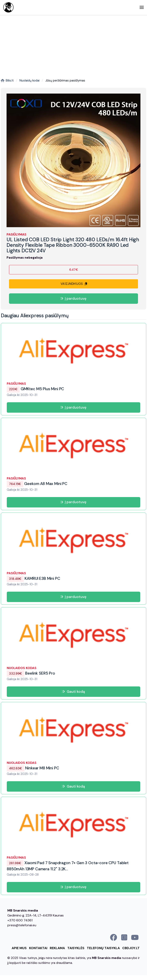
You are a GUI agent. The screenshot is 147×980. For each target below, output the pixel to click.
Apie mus (19, 948)
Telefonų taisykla (103, 948)
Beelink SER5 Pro (31, 673)
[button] (142, 7)
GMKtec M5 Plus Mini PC (35, 389)
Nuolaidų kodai (29, 80)
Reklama (57, 948)
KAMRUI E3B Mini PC (33, 578)
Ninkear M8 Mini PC (33, 768)
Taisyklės (76, 948)
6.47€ (74, 270)
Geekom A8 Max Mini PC (37, 484)
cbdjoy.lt (131, 948)
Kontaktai (38, 948)
